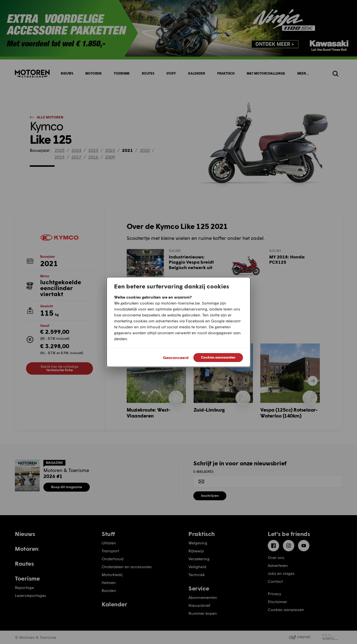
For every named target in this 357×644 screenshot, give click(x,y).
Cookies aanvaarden (218, 357)
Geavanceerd (176, 357)
